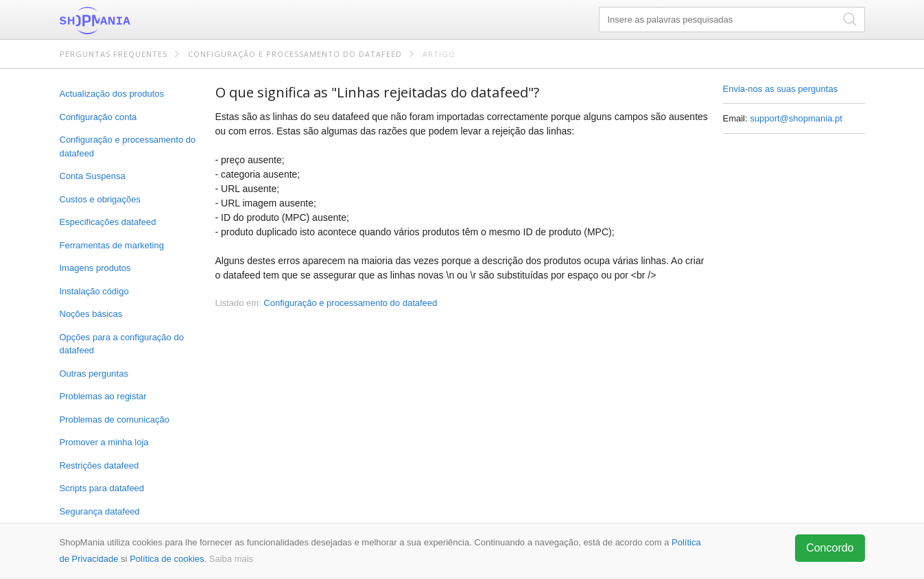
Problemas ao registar (103, 396)
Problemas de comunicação (115, 420)
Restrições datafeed (99, 465)
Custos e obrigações (100, 199)
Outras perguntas (94, 374)
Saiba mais (231, 559)
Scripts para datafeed (102, 488)
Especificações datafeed (108, 222)
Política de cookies (167, 559)
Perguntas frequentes (114, 54)
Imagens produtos (95, 268)
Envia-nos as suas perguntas (781, 89)
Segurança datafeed (100, 511)
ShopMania (128, 21)
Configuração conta (98, 117)
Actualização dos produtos (112, 94)
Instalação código (94, 291)
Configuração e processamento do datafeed (295, 54)
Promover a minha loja (104, 442)
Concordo (830, 548)
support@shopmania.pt (796, 118)
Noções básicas (91, 314)
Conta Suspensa (93, 176)
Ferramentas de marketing (112, 245)
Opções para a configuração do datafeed (122, 344)
